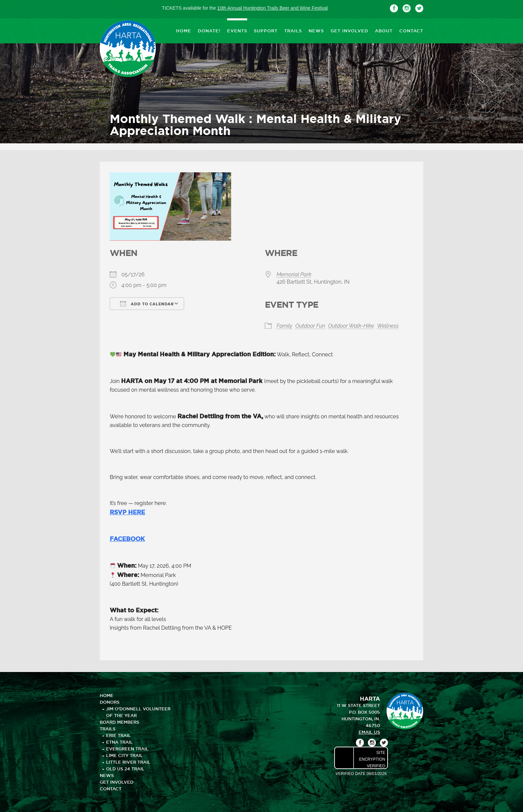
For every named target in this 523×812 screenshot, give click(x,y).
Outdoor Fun (310, 326)
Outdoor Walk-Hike (351, 326)
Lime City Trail (124, 755)
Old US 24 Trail (125, 769)
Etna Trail (119, 742)
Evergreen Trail (127, 749)
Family (284, 326)
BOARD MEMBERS (119, 722)
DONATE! (209, 31)
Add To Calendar (147, 304)
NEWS (316, 31)
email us (369, 732)
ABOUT (384, 31)
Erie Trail (118, 735)
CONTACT (411, 31)
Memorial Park (294, 274)
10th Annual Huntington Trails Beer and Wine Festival (273, 8)
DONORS (110, 702)
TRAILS (293, 31)
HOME (184, 31)
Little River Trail (128, 762)
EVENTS (237, 31)
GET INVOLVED (349, 31)
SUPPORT (266, 31)
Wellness (388, 326)
